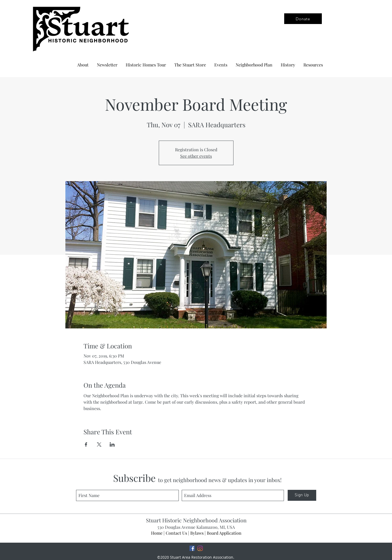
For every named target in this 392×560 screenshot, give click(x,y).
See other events (196, 156)
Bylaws (197, 533)
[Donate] (303, 19)
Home (157, 533)
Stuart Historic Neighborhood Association (196, 520)
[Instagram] (200, 548)
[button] (254, 65)
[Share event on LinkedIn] (112, 444)
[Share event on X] (99, 444)
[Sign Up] (302, 495)
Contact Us (176, 533)
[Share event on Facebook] (86, 444)
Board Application (224, 533)
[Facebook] (192, 548)
